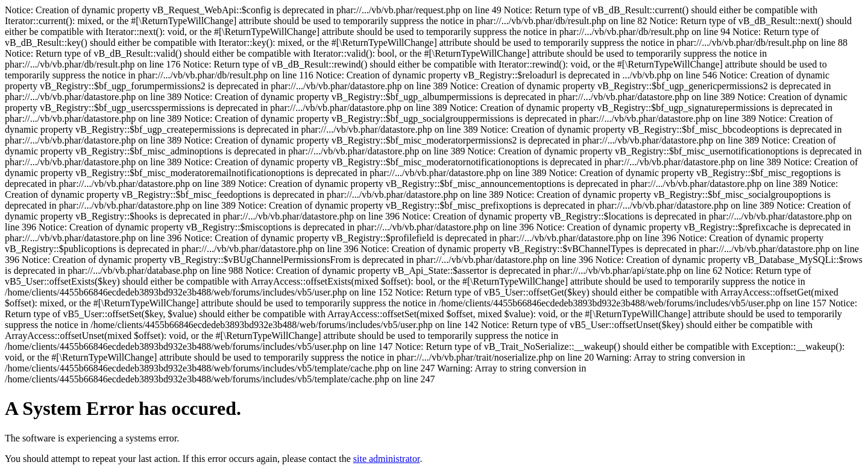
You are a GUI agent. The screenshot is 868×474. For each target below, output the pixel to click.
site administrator (387, 459)
